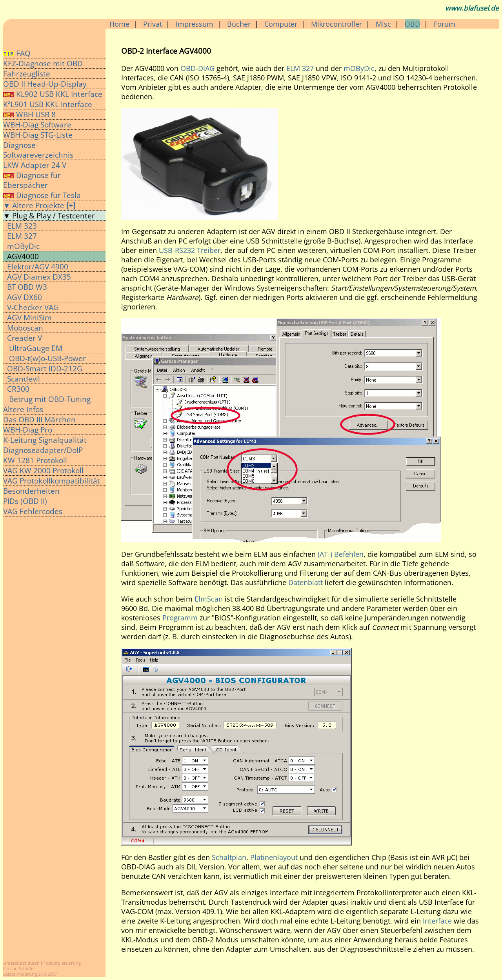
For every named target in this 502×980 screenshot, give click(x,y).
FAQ (17, 53)
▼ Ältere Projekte (39, 205)
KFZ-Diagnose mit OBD (43, 63)
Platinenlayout (274, 857)
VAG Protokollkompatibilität (52, 481)
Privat (153, 24)
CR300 (18, 389)
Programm (180, 618)
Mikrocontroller (336, 24)
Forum (445, 24)
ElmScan (209, 599)
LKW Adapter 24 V (35, 165)
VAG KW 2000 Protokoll (43, 470)
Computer (281, 24)
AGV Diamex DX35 (39, 277)
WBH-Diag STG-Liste (38, 135)
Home (119, 24)
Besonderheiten (31, 491)
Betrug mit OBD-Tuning (49, 399)
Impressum (195, 24)
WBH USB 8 (29, 114)
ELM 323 (22, 226)
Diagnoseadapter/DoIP (43, 450)
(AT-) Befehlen (341, 554)
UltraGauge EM (35, 348)
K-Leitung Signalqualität (45, 440)
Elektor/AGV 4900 (38, 266)
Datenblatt (306, 582)
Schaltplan (229, 857)
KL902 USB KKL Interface (59, 94)
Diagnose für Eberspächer (32, 180)
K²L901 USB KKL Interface (48, 104)
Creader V (25, 338)
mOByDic (23, 246)
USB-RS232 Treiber (190, 250)
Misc (383, 24)
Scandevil (24, 379)
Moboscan (25, 328)
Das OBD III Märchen (39, 419)
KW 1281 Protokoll (35, 460)
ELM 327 (22, 236)
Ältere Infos (23, 409)
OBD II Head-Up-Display (45, 84)
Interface (437, 921)
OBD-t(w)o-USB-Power (46, 358)
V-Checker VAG (33, 307)
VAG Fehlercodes (33, 511)
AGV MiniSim (29, 317)
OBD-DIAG (197, 68)
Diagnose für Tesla (42, 195)
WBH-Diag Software (37, 125)
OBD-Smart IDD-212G (45, 368)
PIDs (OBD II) (25, 501)
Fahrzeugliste (27, 74)
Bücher (239, 24)
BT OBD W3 (27, 287)
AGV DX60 (25, 297)
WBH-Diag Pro (28, 430)
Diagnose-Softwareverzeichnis (38, 150)
